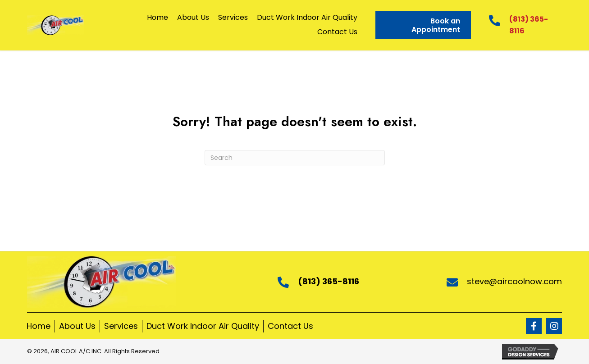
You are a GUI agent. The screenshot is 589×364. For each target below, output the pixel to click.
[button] (534, 326)
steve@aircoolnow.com (514, 281)
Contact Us (290, 326)
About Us (77, 326)
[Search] (295, 158)
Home (39, 326)
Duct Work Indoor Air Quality (203, 326)
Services (121, 326)
